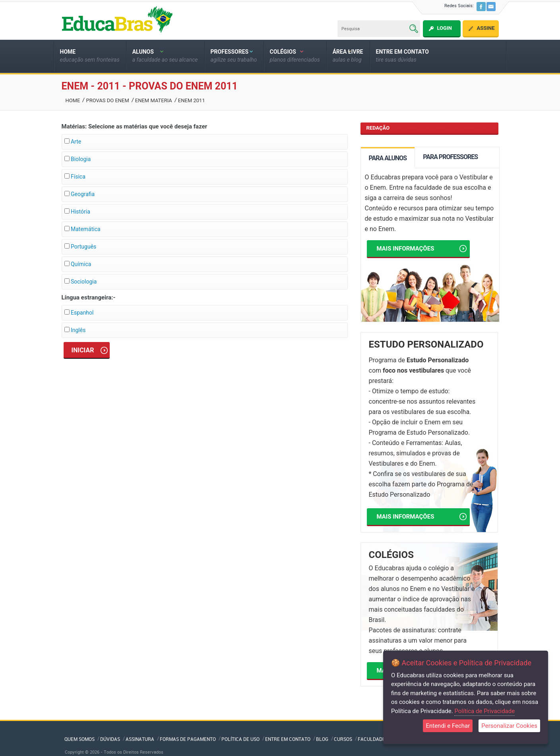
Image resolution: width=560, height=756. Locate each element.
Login (444, 28)
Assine (485, 28)
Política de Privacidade (484, 711)
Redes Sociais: (459, 5)
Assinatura (140, 739)
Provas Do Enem (107, 100)
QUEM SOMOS (79, 739)
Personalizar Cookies (509, 726)
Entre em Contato (288, 739)
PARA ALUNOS (388, 158)
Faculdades (373, 739)
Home (73, 100)
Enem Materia (154, 100)
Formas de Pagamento (188, 739)
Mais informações (422, 249)
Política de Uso (240, 739)
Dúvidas (110, 739)
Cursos (343, 739)
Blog (322, 739)
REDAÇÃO (378, 128)
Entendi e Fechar (448, 726)
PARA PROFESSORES (450, 157)
